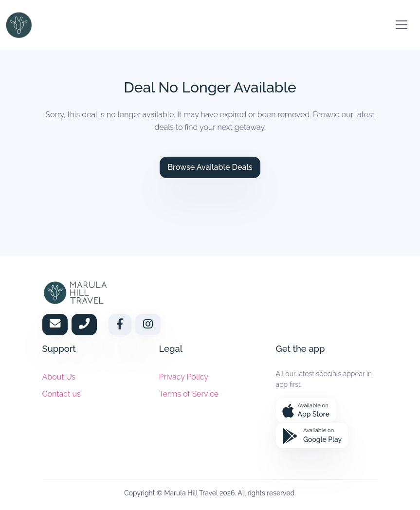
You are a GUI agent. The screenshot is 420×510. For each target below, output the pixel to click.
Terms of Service (189, 394)
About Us (59, 376)
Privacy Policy (184, 376)
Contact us (62, 394)
